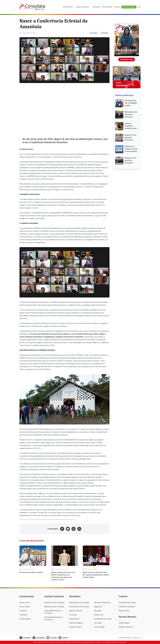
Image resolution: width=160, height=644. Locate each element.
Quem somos (25, 602)
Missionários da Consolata (54, 602)
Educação (98, 611)
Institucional (69, 7)
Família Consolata (84, 7)
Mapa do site (137, 638)
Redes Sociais (124, 611)
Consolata (23, 615)
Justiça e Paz (99, 615)
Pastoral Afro (74, 619)
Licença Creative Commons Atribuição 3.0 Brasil (63, 642)
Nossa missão (25, 607)
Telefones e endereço (127, 607)
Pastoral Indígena (76, 623)
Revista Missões (107, 7)
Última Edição (124, 623)
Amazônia (104, 33)
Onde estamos (25, 619)
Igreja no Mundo (76, 611)
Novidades (96, 7)
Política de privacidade (125, 638)
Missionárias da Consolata (54, 607)
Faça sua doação (129, 7)
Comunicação (99, 627)
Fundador (23, 611)
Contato (117, 7)
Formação (98, 623)
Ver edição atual (127, 59)
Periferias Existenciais (102, 602)
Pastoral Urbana (75, 627)
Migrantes (98, 607)
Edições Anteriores (126, 627)
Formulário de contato (127, 602)
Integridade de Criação (103, 619)
